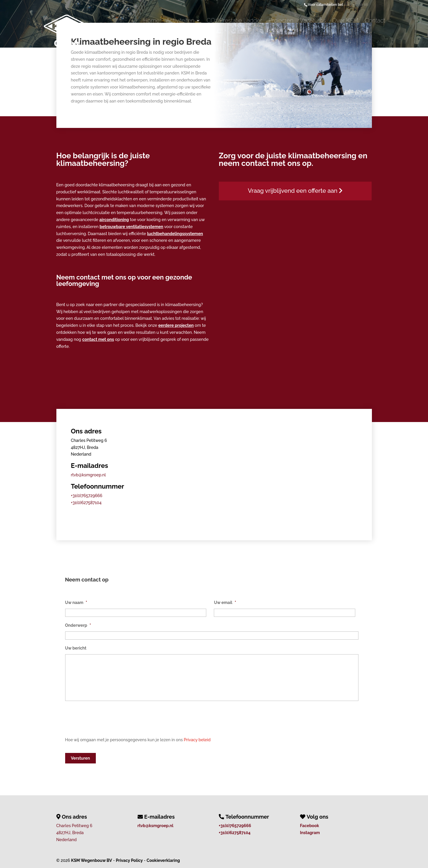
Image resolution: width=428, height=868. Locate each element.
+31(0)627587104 (86, 503)
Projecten (281, 21)
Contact (375, 21)
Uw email (225, 603)
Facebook (310, 825)
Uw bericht (76, 648)
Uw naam (76, 603)
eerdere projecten (176, 325)
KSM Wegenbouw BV (91, 860)
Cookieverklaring (163, 860)
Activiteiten (180, 21)
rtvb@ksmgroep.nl (88, 475)
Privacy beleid (197, 740)
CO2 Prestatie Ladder (234, 21)
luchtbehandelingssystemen (175, 234)
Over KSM (345, 21)
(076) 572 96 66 (356, 5)
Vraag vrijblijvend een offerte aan (295, 191)
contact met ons (98, 339)
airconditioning (114, 220)
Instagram (310, 832)
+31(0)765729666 (87, 496)
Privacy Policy (129, 860)
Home (151, 21)
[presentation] (110, 722)
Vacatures (313, 21)
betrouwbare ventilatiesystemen (131, 227)
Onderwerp (78, 625)
